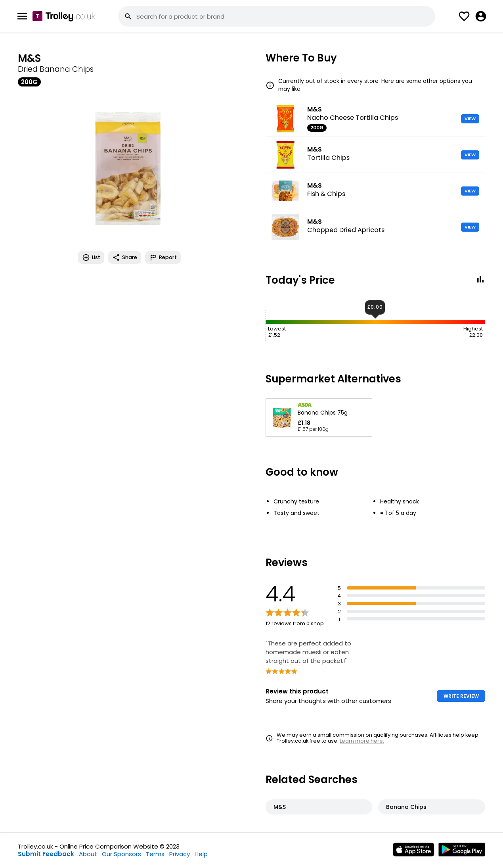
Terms (155, 854)
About (88, 854)
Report (163, 257)
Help (201, 854)
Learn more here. (362, 741)
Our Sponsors (121, 854)
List (91, 257)
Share (125, 257)
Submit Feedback (46, 854)
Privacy (180, 854)
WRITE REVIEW (461, 696)
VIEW (470, 119)
